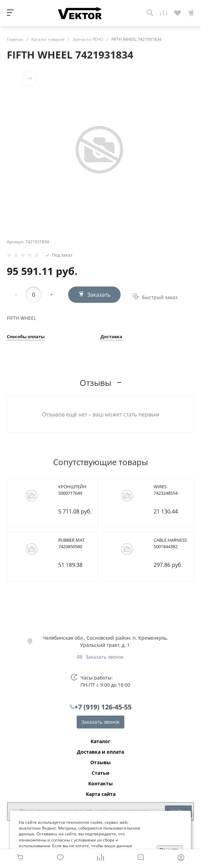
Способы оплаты (26, 337)
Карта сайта (101, 794)
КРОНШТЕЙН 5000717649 (72, 490)
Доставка (111, 337)
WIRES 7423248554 (166, 490)
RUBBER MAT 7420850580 (71, 543)
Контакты (100, 784)
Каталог (100, 741)
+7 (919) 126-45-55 (103, 707)
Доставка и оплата (100, 752)
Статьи (100, 773)
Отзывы (100, 763)
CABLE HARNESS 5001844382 (170, 543)
